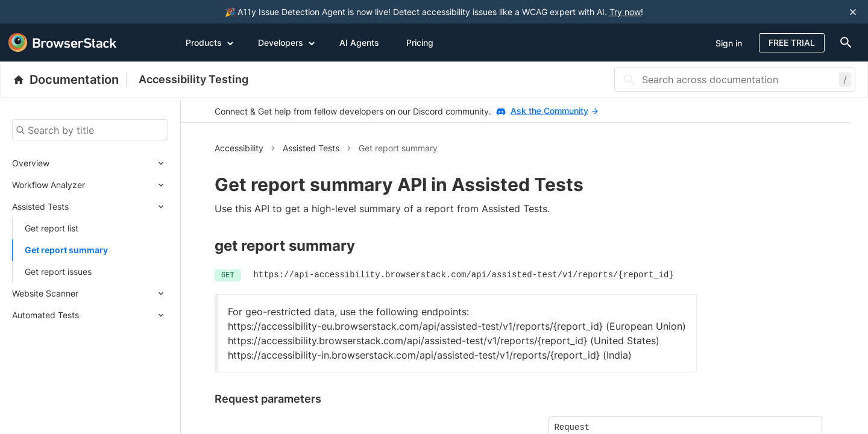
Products (210, 42)
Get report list (52, 228)
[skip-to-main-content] (49, 12)
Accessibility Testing (193, 79)
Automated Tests (46, 315)
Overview (31, 163)
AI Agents (359, 42)
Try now (625, 12)
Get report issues (58, 272)
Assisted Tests (40, 206)
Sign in (729, 43)
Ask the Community (554, 111)
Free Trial (792, 42)
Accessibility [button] (239, 148)
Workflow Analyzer (49, 185)
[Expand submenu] (109, 163)
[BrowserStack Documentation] (70, 80)
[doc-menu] (843, 42)
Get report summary (66, 250)
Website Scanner (45, 293)
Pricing (420, 42)
